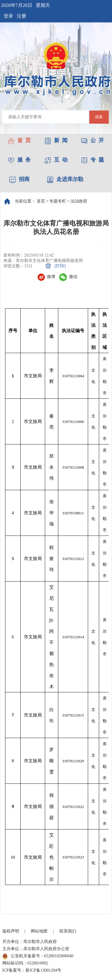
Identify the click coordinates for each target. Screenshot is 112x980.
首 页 (19, 140)
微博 (46, 277)
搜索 (99, 117)
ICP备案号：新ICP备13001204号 (32, 970)
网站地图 (39, 931)
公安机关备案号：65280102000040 (38, 956)
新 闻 (56, 140)
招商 (19, 179)
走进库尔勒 (65, 179)
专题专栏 (58, 201)
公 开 (92, 140)
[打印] (60, 266)
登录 (8, 16)
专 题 (92, 160)
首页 (41, 201)
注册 (22, 16)
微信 (68, 277)
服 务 (19, 160)
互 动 (56, 160)
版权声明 (11, 931)
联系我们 (68, 931)
